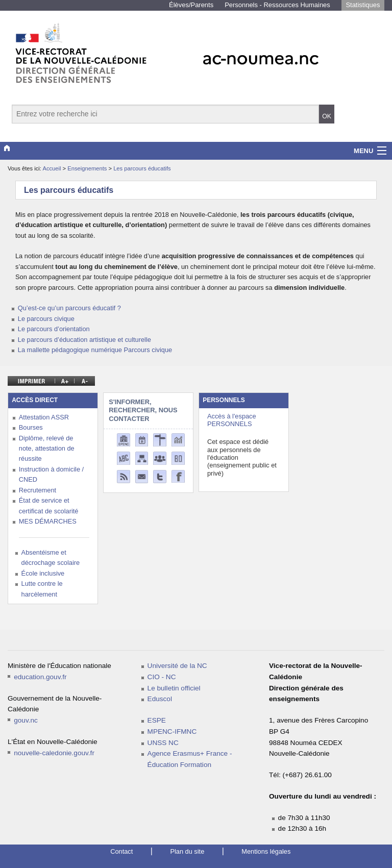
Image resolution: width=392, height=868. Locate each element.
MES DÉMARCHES (48, 521)
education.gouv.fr (40, 677)
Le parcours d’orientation (54, 329)
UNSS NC (163, 743)
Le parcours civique (46, 319)
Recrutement (38, 490)
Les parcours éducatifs (142, 168)
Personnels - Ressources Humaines (277, 5)
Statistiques (363, 5)
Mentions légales (266, 851)
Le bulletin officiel (174, 688)
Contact (121, 851)
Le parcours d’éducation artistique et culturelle (84, 340)
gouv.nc (26, 720)
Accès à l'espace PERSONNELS (232, 420)
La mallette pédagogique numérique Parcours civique (95, 350)
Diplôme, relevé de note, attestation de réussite (47, 449)
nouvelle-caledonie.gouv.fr (54, 753)
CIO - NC (162, 677)
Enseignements (88, 168)
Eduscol (160, 699)
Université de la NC (177, 666)
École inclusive (43, 573)
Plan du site (187, 851)
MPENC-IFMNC (172, 731)
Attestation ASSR (44, 417)
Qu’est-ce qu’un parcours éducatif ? (69, 308)
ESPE (157, 720)
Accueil (52, 168)
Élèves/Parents (191, 5)
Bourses (31, 427)
